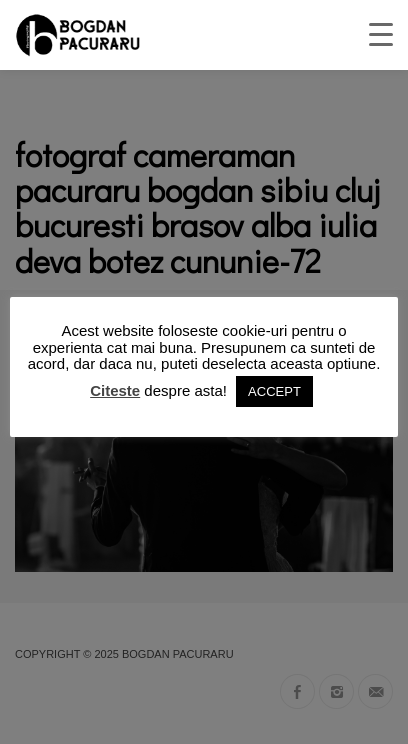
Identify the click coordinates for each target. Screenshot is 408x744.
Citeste (115, 390)
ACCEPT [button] (274, 391)
